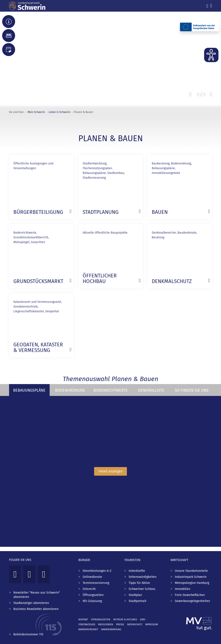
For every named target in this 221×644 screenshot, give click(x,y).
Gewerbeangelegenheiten (192, 601)
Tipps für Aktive (139, 583)
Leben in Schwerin (59, 112)
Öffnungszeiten (93, 595)
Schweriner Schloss (142, 589)
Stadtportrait (137, 601)
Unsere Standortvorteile (191, 571)
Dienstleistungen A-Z (97, 571)
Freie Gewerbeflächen (190, 595)
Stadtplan (135, 595)
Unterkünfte (137, 571)
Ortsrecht (89, 589)
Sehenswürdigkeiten (143, 577)
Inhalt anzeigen (110, 471)
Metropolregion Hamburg (192, 583)
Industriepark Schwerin (191, 577)
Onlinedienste (92, 577)
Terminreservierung (96, 583)
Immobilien (183, 589)
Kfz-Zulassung (92, 601)
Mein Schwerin (36, 112)
